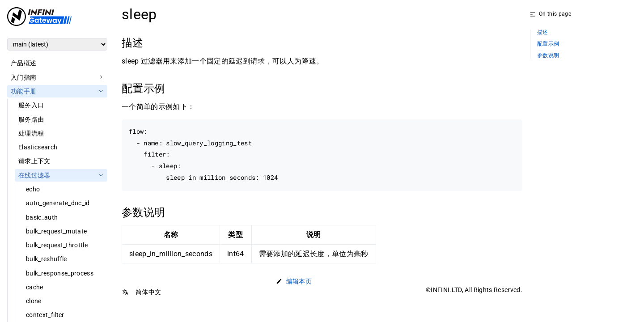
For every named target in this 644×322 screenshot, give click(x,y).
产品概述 (23, 63)
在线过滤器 (34, 175)
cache (35, 287)
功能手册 (23, 91)
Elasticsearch (38, 147)
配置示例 (548, 44)
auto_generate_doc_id (58, 203)
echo (33, 189)
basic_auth (42, 217)
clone (34, 301)
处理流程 (31, 133)
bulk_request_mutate (56, 231)
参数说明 (548, 56)
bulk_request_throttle (57, 245)
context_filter (45, 315)
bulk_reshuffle (47, 259)
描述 (543, 32)
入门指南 (23, 77)
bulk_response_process (60, 273)
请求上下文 (34, 161)
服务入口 (31, 105)
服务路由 (31, 119)
